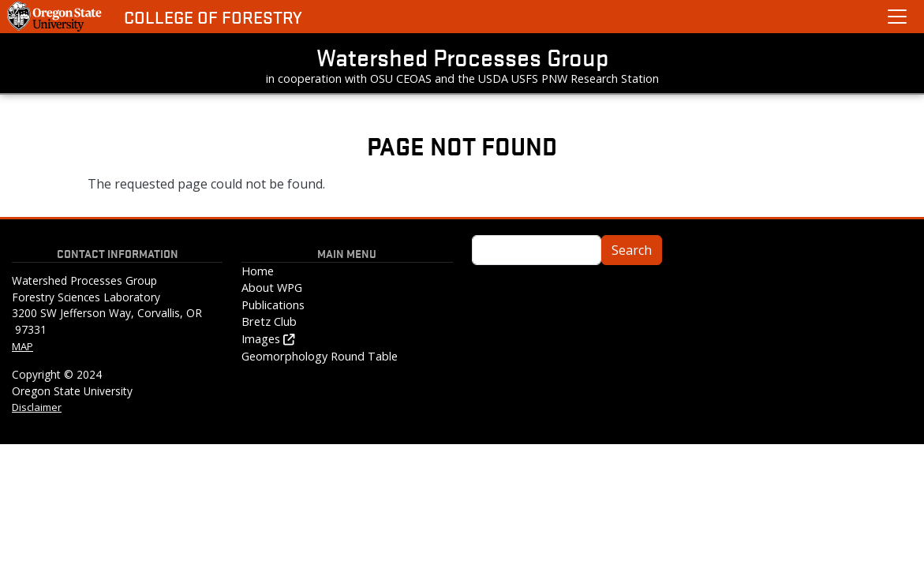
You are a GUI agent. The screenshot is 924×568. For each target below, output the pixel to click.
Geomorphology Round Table (320, 356)
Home (258, 271)
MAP (22, 346)
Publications (273, 305)
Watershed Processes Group (462, 57)
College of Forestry (213, 17)
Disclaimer (37, 407)
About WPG (272, 288)
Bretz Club (269, 321)
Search (632, 250)
